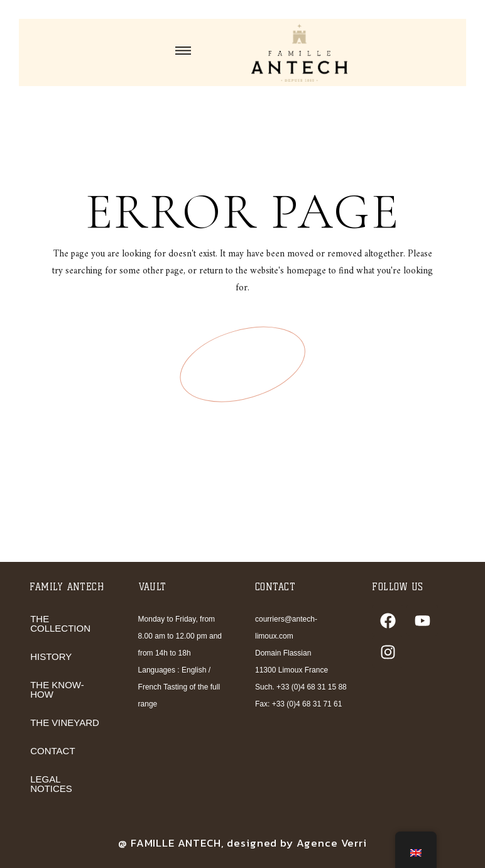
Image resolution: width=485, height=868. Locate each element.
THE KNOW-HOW (57, 689)
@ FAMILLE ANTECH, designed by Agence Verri (242, 843)
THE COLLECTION (60, 624)
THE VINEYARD (65, 722)
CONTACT (52, 751)
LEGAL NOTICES (51, 784)
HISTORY (51, 656)
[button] (183, 52)
